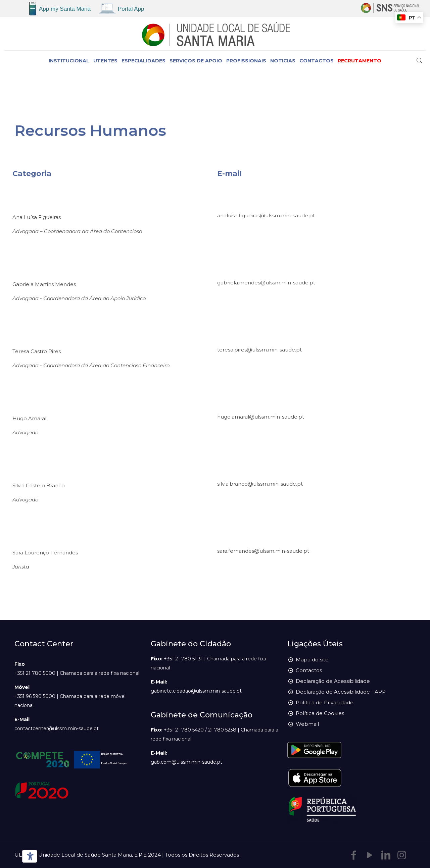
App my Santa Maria (65, 9)
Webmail (307, 724)
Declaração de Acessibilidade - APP (341, 692)
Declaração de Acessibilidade (333, 681)
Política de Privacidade (325, 702)
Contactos (309, 670)
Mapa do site (312, 660)
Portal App (131, 9)
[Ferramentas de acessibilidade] (29, 856)
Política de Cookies (320, 713)
